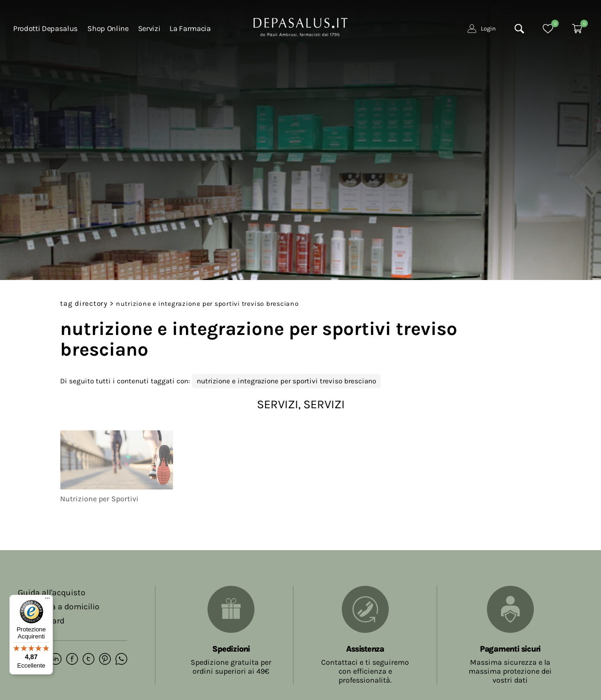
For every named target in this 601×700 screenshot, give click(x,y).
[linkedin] (56, 660)
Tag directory (84, 303)
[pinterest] (105, 660)
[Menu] (47, 600)
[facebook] (72, 660)
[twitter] (89, 660)
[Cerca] (519, 29)
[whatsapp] (121, 660)
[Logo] (300, 26)
